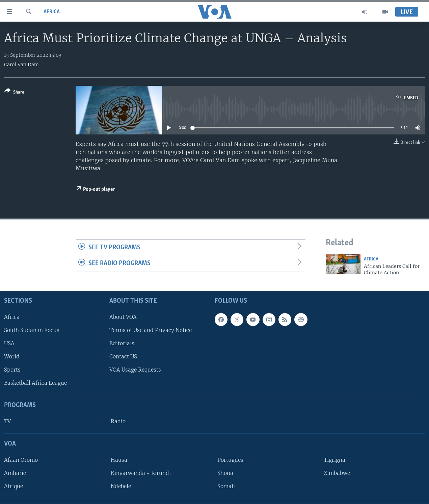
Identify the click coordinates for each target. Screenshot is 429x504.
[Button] (14, 93)
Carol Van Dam (21, 65)
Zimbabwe (337, 473)
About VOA (123, 317)
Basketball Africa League (35, 383)
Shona (225, 473)
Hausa (119, 460)
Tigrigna (334, 460)
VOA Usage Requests (135, 370)
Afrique (14, 486)
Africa (52, 12)
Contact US (123, 357)
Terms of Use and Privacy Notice (151, 330)
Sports (12, 370)
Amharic (15, 473)
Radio (118, 421)
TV (7, 421)
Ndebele (121, 486)
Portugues (230, 460)
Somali (226, 486)
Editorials (122, 343)
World (12, 357)
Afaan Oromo (21, 460)
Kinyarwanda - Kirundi (141, 473)
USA (9, 343)
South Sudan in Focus (32, 330)
